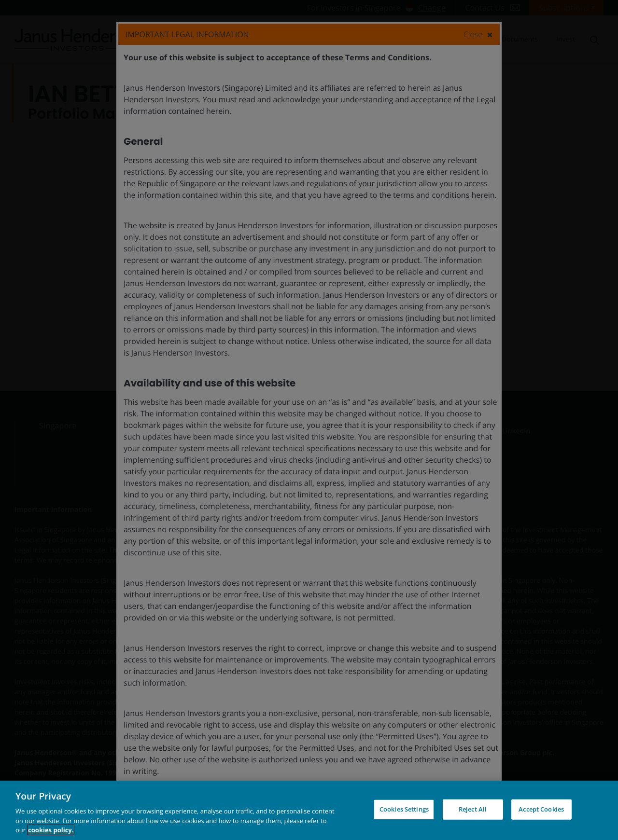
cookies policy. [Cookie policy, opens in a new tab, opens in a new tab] (51, 830)
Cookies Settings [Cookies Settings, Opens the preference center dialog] (404, 809)
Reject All (473, 809)
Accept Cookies (541, 809)
